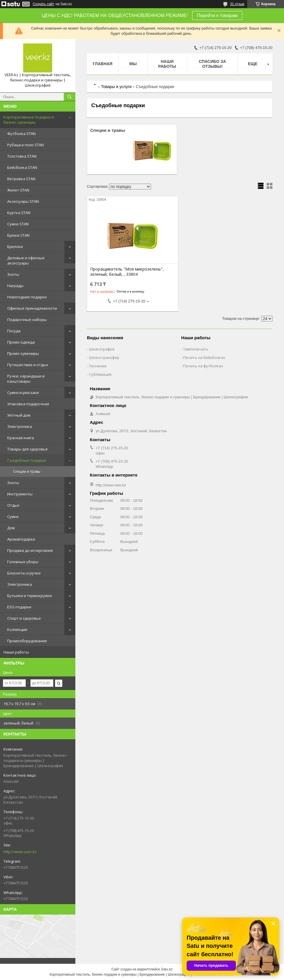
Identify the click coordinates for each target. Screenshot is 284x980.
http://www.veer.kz (20, 852)
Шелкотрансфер (104, 357)
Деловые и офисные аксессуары (26, 260)
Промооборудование (27, 641)
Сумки (13, 517)
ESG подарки (19, 607)
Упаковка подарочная (28, 404)
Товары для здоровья (27, 449)
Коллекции (17, 629)
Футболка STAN (21, 134)
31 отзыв (237, 4)
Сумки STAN (18, 224)
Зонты (13, 274)
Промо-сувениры (23, 353)
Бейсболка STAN (22, 167)
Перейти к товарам (217, 15)
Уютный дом (19, 415)
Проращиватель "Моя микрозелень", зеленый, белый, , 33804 (127, 272)
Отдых (13, 505)
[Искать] (70, 97)
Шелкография (102, 349)
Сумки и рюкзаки (23, 393)
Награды (15, 286)
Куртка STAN (19, 213)
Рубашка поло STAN (26, 145)
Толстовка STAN (22, 156)
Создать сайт (43, 4)
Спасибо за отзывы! (212, 64)
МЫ (133, 64)
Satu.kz (167, 969)
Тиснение (98, 366)
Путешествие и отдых (28, 365)
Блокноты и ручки (24, 573)
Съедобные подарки (27, 460)
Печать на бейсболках (204, 357)
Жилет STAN (18, 190)
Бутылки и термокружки (30, 596)
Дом (11, 528)
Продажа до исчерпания (30, 550)
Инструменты (20, 494)
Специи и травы (27, 471)
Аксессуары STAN (23, 201)
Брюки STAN (18, 235)
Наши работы (16, 652)
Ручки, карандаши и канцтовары (26, 379)
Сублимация (100, 374)
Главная (103, 64)
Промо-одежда (21, 342)
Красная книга (21, 438)
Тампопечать (196, 349)
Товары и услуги (116, 87)
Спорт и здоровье (24, 618)
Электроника (20, 426)
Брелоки (15, 247)
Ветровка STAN (21, 179)
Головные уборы (23, 562)
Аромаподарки (21, 539)
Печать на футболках (203, 366)
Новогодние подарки (27, 297)
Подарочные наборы (27, 320)
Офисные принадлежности (32, 308)
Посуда (14, 331)
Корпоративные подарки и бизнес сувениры (29, 120)
